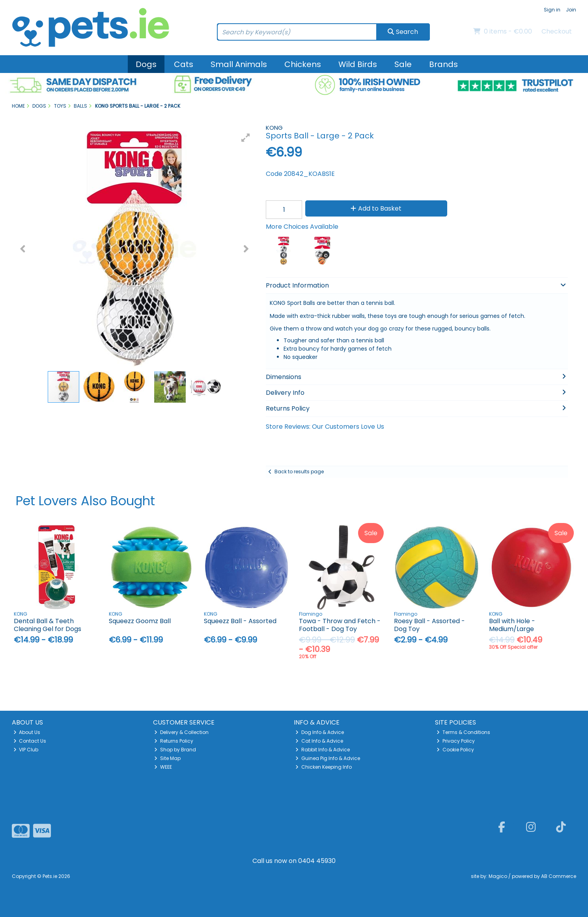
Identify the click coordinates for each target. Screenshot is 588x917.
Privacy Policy (456, 741)
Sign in (552, 10)
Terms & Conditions (463, 732)
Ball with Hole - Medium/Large (512, 625)
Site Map (167, 758)
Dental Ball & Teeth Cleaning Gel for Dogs (48, 625)
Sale (403, 64)
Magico (498, 876)
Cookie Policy (455, 750)
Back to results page (299, 472)
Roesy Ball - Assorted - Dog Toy (429, 625)
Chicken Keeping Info (324, 767)
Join (571, 10)
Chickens (303, 64)
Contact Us (30, 741)
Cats (184, 64)
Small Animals (239, 64)
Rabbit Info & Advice (323, 750)
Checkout (557, 31)
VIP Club (26, 750)
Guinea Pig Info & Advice (328, 758)
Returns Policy (174, 741)
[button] (246, 138)
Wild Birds (358, 64)
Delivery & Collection (181, 732)
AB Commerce (559, 876)
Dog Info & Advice (320, 732)
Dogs (146, 64)
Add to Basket (374, 208)
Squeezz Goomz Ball (140, 621)
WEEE (163, 767)
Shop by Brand (175, 750)
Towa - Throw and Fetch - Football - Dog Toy (340, 625)
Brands (443, 64)
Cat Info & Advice (319, 741)
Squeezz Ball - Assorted (240, 621)
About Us (27, 732)
